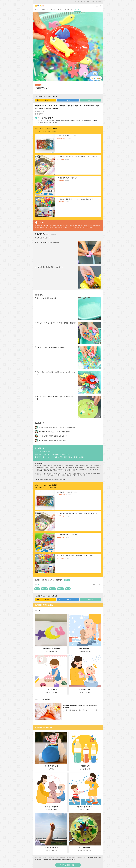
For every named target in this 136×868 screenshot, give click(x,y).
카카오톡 (43, 100)
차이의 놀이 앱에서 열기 (68, 865)
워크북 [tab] (53, 10)
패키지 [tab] (37, 10)
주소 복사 (90, 100)
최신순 (99, 584)
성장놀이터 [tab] (45, 10)
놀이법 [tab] (77, 10)
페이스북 (65, 100)
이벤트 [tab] (60, 10)
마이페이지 (99, 2)
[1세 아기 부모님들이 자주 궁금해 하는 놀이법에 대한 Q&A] (50, 479)
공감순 (95, 584)
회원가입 (83, 2)
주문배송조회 (90, 2)
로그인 (77, 2)
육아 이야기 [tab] (69, 10)
